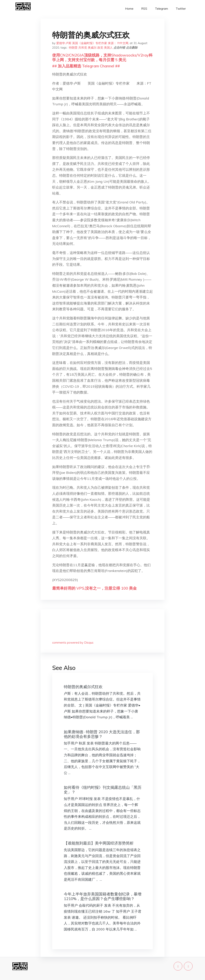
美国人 (108, 48)
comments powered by (73, 643)
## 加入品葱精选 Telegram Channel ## (86, 66)
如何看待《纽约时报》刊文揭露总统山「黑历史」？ (103, 790)
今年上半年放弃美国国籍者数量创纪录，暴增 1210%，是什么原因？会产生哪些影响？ (103, 896)
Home (129, 9)
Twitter (181, 9)
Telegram (161, 9)
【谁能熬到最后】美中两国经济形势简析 (99, 843)
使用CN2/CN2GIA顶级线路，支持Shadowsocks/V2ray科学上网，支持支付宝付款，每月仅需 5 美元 (102, 57)
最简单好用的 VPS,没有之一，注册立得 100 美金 (94, 588)
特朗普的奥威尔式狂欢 (83, 687)
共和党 (83, 48)
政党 (100, 48)
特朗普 (73, 48)
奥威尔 (92, 48)
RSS (144, 9)
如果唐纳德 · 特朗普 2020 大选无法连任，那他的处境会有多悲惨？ (102, 734)
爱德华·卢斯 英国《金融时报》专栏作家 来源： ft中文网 (92, 43)
